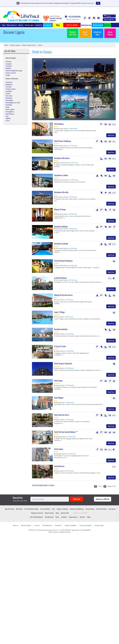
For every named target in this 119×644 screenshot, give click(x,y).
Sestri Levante (11, 73)
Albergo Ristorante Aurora (63, 295)
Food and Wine (45, 509)
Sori (7, 116)
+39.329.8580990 (73, 17)
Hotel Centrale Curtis (62, 415)
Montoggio (9, 100)
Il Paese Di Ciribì (60, 346)
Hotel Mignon (59, 398)
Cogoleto (9, 91)
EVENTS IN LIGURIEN (80, 513)
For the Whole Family (31, 509)
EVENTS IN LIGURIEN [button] (72, 25)
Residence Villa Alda (61, 192)
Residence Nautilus (61, 329)
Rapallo (8, 68)
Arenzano (9, 82)
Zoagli (8, 75)
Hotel (57, 517)
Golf (53, 509)
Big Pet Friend (10, 509)
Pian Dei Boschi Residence (63, 261)
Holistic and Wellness (77, 509)
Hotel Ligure (58, 381)
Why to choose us (12, 25)
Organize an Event (37, 513)
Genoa (40, 45)
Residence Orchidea (61, 244)
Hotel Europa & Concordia (63, 363)
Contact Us (39, 25)
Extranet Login (99, 526)
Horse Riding (90, 509)
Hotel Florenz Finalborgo (63, 141)
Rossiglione (10, 112)
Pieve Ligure (10, 109)
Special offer (65, 513)
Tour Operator (47, 25)
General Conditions (71, 526)
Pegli (7, 107)
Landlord (64, 517)
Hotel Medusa (59, 124)
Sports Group (85, 33)
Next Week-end (47, 526)
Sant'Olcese (10, 114)
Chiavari (8, 62)
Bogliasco (9, 84)
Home (4, 25)
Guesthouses (49, 517)
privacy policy (90, 3)
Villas (89, 517)
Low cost (37, 526)
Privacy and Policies (86, 526)
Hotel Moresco (59, 466)
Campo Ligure (11, 89)
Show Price (111, 135)
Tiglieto (8, 118)
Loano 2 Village (59, 312)
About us (21, 25)
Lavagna (9, 64)
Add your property (98, 25)
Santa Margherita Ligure (14, 71)
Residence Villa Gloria (62, 158)
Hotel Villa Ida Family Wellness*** (66, 432)
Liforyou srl (56, 532)
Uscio (8, 121)
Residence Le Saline (61, 175)
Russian (109, 16)
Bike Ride (19, 509)
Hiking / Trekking (62, 509)
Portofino (9, 66)
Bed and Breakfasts (36, 517)
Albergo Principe (60, 209)
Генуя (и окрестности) (29, 45)
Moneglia (9, 98)
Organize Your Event (73, 33)
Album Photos (110, 33)
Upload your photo (98, 33)
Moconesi (9, 96)
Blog (57, 513)
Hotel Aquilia (59, 449)
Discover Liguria (29, 25)
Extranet (107, 25)
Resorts (82, 517)
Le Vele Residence (60, 278)
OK (98, 3)
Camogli (8, 87)
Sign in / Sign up (109, 19)
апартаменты (73, 517)
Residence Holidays (61, 227)
